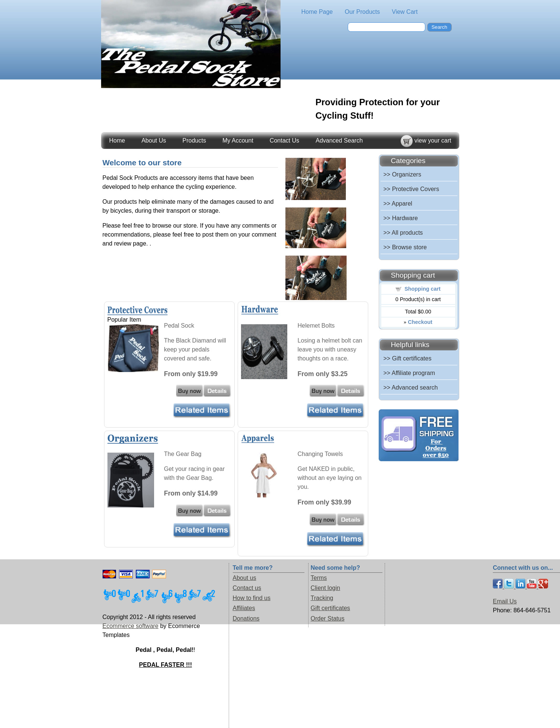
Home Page (317, 12)
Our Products (362, 12)
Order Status (328, 618)
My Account (238, 140)
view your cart (433, 140)
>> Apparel (398, 204)
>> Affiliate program (409, 373)
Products (194, 140)
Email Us (505, 601)
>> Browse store (405, 247)
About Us (154, 140)
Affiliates (244, 608)
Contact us (247, 588)
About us (245, 578)
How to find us (252, 598)
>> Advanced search (411, 388)
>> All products (403, 233)
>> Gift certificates (408, 358)
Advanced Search (339, 140)
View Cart (405, 12)
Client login (326, 588)
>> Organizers (402, 174)
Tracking (322, 598)
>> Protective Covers (411, 189)
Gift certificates (331, 608)
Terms (319, 578)
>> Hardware (401, 218)
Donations (246, 618)
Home (117, 140)
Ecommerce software (131, 626)
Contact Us (284, 140)
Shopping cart (423, 289)
